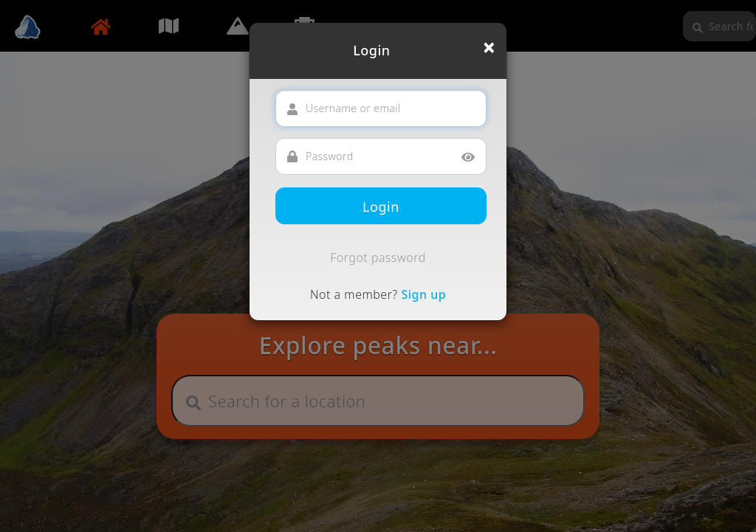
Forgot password (378, 258)
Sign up (423, 294)
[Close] (489, 47)
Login (381, 207)
